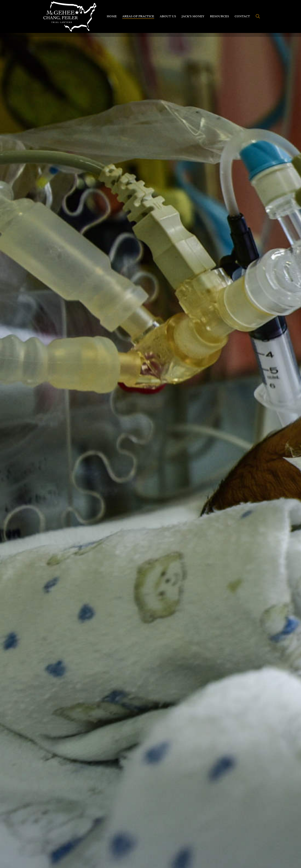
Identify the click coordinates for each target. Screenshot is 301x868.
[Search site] (258, 17)
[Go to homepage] (70, 16)
